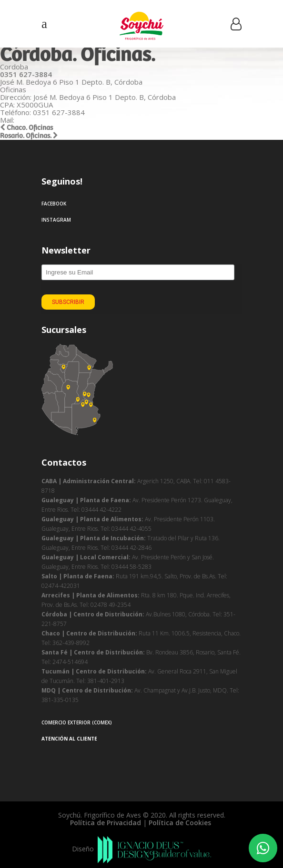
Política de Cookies (181, 823)
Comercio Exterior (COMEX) (77, 722)
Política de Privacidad (106, 823)
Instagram (56, 220)
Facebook (54, 204)
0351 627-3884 (26, 74)
